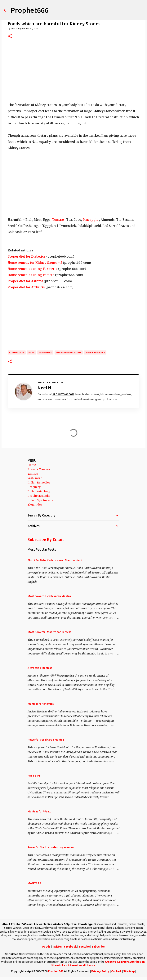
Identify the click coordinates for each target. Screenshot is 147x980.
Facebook (70, 947)
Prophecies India (39, 496)
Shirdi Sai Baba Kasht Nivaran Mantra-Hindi (55, 560)
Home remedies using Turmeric (33, 269)
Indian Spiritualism (40, 500)
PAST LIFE (34, 776)
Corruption (17, 352)
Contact (116, 971)
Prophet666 (30, 10)
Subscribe (98, 947)
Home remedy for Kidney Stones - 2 (35, 263)
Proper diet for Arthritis (26, 287)
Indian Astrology (39, 491)
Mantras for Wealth (40, 811)
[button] (10, 36)
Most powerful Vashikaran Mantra (49, 596)
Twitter (57, 947)
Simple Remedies (95, 352)
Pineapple (91, 220)
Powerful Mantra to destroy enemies (51, 847)
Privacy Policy (100, 971)
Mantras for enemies (41, 704)
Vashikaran (35, 478)
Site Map (129, 971)
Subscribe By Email (46, 540)
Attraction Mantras (40, 668)
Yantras (33, 474)
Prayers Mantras (39, 469)
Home (32, 465)
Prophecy (34, 487)
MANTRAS (34, 883)
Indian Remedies (39, 483)
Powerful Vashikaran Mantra (46, 740)
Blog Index (35, 505)
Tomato (58, 220)
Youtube (84, 947)
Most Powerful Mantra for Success (49, 632)
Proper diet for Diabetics (27, 256)
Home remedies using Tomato (31, 275)
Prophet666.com (63, 394)
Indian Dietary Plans (69, 352)
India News (45, 352)
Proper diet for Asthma (25, 281)
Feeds (46, 947)
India (31, 352)
